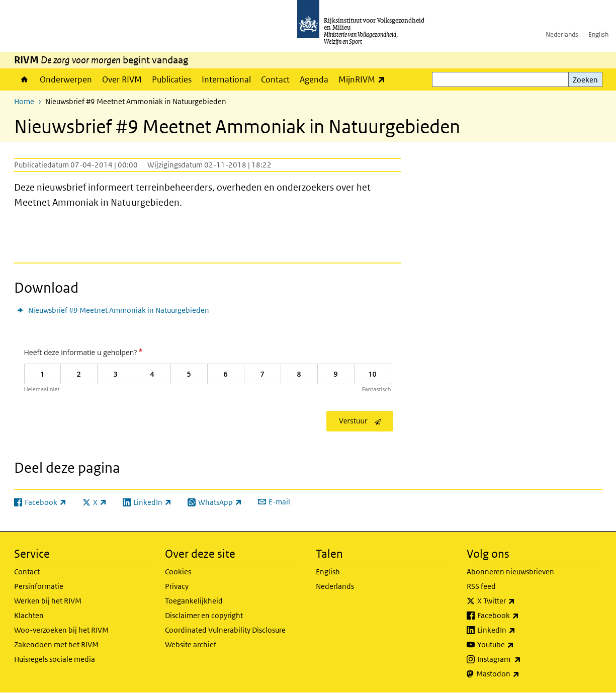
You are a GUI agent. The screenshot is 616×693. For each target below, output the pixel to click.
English (598, 34)
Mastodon (520, 674)
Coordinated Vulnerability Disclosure (225, 630)
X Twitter (518, 601)
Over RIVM (122, 79)
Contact (275, 79)
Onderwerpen (66, 79)
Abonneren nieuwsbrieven (510, 572)
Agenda (314, 79)
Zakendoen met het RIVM (56, 644)
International (226, 79)
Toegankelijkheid (194, 601)
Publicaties (172, 79)
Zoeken (585, 80)
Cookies (178, 572)
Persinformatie (39, 586)
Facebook (520, 616)
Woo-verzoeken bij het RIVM (61, 630)
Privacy (177, 586)
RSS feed (481, 586)
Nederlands (562, 34)
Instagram (521, 659)
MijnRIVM (364, 79)
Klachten (29, 615)
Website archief (191, 644)
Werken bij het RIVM (48, 601)
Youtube (518, 645)
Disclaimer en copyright (204, 615)
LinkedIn (518, 630)
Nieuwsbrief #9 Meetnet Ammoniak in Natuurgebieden (119, 310)
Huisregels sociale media (55, 659)
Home (24, 79)
